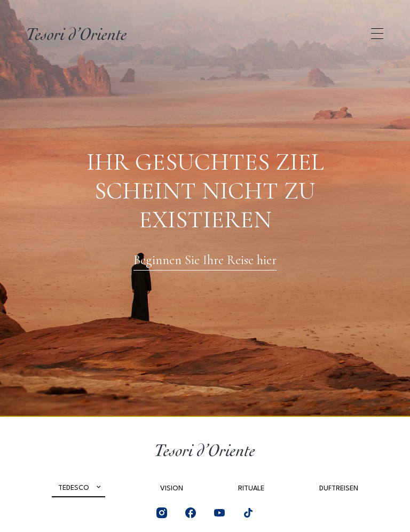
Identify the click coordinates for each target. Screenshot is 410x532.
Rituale (251, 489)
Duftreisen (339, 489)
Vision (172, 489)
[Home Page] (77, 34)
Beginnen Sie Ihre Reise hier (205, 260)
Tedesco (74, 488)
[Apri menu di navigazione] (377, 34)
